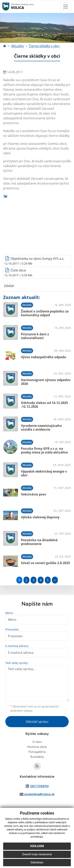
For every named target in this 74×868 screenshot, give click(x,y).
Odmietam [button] (37, 862)
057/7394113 (39, 786)
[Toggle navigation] (66, 7)
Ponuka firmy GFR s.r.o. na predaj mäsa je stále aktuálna (44, 450)
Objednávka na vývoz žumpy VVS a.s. (37, 259)
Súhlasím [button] (37, 846)
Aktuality (17, 46)
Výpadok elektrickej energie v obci (44, 473)
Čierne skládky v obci (44, 46)
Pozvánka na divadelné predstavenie (39, 542)
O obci (37, 742)
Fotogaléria (37, 752)
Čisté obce (18, 270)
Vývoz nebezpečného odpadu (44, 357)
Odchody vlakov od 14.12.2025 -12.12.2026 (44, 405)
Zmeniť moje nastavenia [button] (37, 854)
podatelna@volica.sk (39, 794)
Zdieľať (9, 286)
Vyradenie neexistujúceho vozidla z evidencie (41, 428)
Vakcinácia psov (34, 494)
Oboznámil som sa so (34, 708)
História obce (37, 747)
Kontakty (37, 757)
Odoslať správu (37, 722)
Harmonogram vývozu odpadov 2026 (46, 382)
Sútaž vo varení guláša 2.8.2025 (45, 563)
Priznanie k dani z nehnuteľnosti (35, 336)
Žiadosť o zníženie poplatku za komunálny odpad (45, 313)
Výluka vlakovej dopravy (40, 517)
